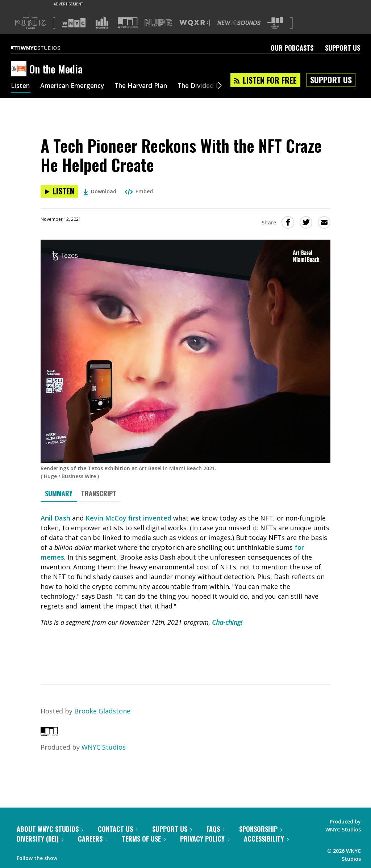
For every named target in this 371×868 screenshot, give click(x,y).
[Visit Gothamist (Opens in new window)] (102, 23)
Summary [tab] (59, 493)
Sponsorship (261, 829)
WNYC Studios (104, 747)
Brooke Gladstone (102, 711)
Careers (93, 839)
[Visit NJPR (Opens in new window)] (159, 23)
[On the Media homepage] (20, 69)
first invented (150, 518)
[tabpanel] (185, 587)
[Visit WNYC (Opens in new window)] (74, 23)
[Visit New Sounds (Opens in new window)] (239, 23)
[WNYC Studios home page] (45, 48)
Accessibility (266, 839)
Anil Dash (55, 518)
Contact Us (118, 829)
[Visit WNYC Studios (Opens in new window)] (128, 23)
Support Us (343, 48)
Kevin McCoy (106, 518)
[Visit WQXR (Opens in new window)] (195, 23)
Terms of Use (144, 839)
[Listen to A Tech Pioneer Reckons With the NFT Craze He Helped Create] (59, 191)
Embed (139, 191)
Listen (21, 86)
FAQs (216, 829)
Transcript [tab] (99, 493)
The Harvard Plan (147, 86)
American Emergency (75, 86)
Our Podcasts (292, 48)
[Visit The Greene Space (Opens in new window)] (275, 23)
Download (100, 191)
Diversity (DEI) (40, 839)
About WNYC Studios (50, 829)
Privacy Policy (205, 839)
